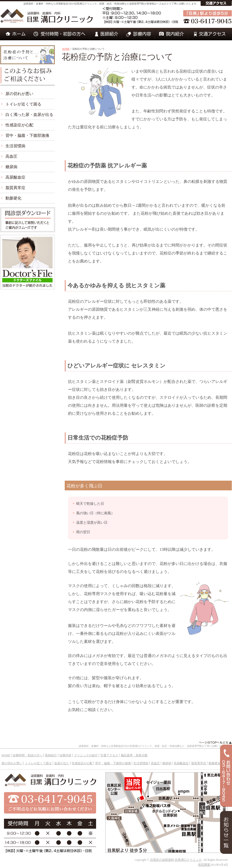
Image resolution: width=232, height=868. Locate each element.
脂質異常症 (15, 188)
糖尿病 (11, 167)
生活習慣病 (15, 146)
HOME (66, 49)
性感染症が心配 (19, 125)
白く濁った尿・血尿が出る (29, 115)
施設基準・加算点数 (134, 755)
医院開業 (204, 865)
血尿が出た (62, 763)
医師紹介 (51, 755)
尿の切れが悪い (19, 94)
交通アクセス (109, 755)
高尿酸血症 (15, 177)
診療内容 (65, 755)
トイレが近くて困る (23, 104)
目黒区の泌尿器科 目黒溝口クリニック (176, 860)
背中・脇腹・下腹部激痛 (27, 135)
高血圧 (11, 156)
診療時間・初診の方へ (28, 755)
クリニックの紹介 (86, 755)
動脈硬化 (13, 198)
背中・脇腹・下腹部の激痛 (113, 763)
